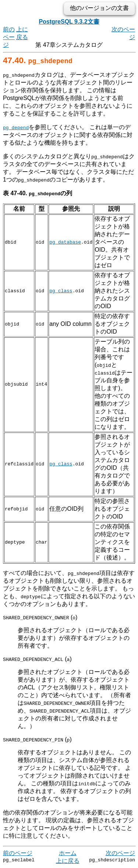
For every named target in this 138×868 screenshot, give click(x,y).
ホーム (68, 853)
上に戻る (68, 861)
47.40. (38, 60)
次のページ (120, 853)
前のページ (9, 37)
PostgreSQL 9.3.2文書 (69, 22)
